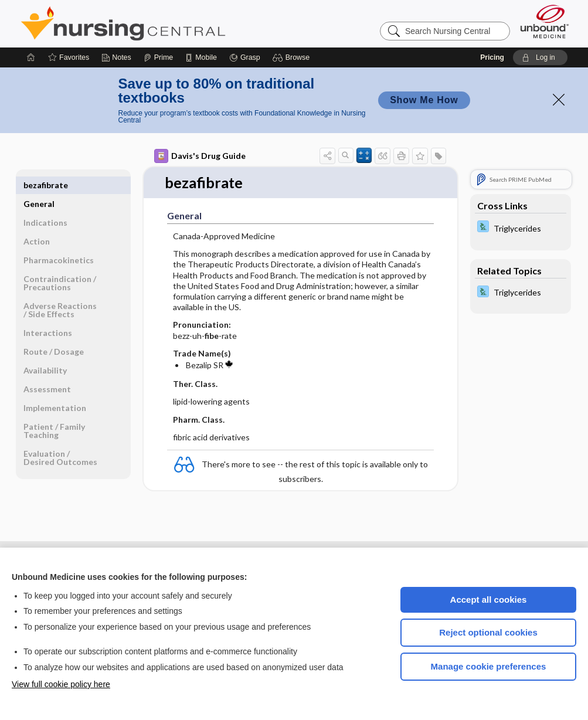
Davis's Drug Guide (200, 156)
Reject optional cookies (488, 632)
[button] (293, 57)
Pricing (492, 57)
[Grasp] (245, 57)
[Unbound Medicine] (545, 21)
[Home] (31, 57)
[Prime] (158, 57)
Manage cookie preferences (489, 666)
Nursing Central (167, 23)
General (39, 185)
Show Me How (424, 100)
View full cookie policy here (61, 684)
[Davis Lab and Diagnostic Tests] (521, 228)
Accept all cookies (489, 600)
